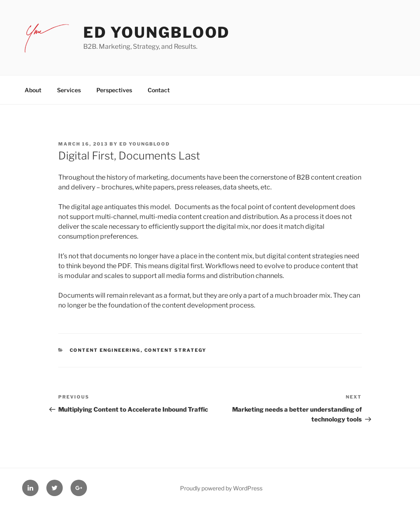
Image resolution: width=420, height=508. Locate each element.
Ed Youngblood (156, 32)
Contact (159, 90)
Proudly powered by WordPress (221, 488)
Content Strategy (176, 350)
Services (69, 90)
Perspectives (114, 90)
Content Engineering (105, 350)
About (33, 90)
